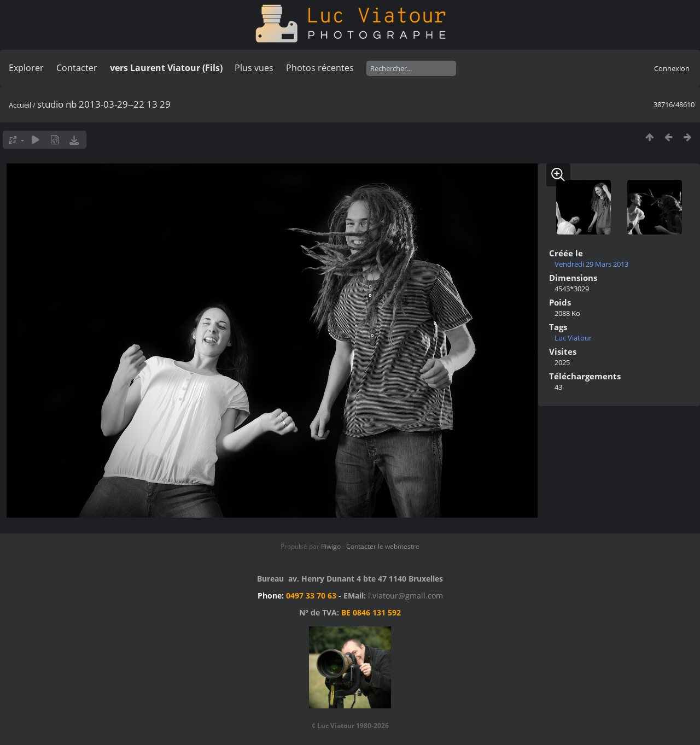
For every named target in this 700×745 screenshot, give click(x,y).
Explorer (26, 68)
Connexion (672, 68)
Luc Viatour (573, 338)
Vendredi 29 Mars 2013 (591, 264)
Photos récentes (320, 68)
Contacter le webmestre (383, 546)
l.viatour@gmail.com (406, 596)
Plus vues (254, 68)
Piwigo (331, 546)
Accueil (20, 105)
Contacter (77, 68)
